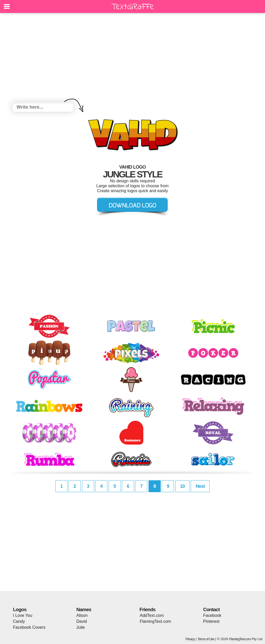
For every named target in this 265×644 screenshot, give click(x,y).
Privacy (190, 639)
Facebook (212, 615)
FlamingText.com (155, 621)
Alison (82, 615)
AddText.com (152, 615)
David (82, 621)
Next (200, 486)
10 (182, 486)
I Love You (23, 615)
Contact (211, 609)
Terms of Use (206, 639)
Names (84, 609)
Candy (19, 621)
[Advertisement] (132, 58)
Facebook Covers (29, 627)
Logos (20, 609)
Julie (81, 627)
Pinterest (211, 621)
